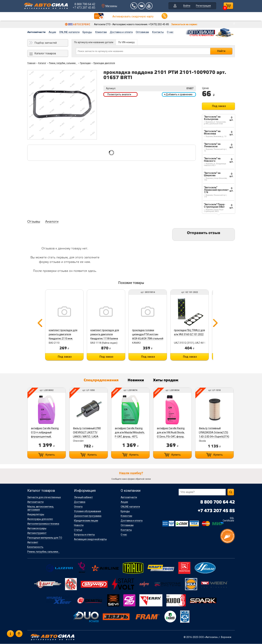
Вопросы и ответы (84, 535)
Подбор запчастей (46, 43)
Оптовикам (142, 32)
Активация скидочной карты (90, 539)
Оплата (78, 507)
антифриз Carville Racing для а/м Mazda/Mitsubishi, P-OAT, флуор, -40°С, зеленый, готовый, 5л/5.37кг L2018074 (130, 437)
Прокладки (85, 63)
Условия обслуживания (88, 511)
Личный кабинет (83, 497)
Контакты (158, 32)
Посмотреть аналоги (119, 94)
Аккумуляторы (36, 515)
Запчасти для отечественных (44, 497)
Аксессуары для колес (40, 519)
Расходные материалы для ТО (45, 538)
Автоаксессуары (37, 529)
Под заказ (219, 106)
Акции (52, 32)
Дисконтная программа (88, 516)
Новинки (136, 380)
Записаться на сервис (184, 24)
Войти (186, 6)
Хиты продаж (167, 380)
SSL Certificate (228, 520)
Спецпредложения (100, 380)
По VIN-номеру (127, 42)
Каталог (42, 63)
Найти (221, 51)
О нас (170, 32)
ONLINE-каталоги (69, 32)
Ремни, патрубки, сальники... (63, 63)
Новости (79, 525)
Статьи (78, 530)
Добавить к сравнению (178, 94)
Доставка (80, 502)
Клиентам (101, 32)
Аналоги (52, 222)
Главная (31, 63)
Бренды (87, 32)
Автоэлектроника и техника (43, 524)
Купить (50, 455)
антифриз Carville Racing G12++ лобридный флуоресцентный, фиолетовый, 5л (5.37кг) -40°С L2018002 (45, 437)
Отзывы (34, 222)
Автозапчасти (36, 32)
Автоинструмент (37, 533)
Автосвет (33, 543)
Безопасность (35, 547)
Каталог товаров (45, 53)
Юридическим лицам (86, 521)
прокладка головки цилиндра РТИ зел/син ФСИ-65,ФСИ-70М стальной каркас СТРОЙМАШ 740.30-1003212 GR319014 (149, 338)
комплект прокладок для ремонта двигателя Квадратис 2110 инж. (63, 334)
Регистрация (203, 6)
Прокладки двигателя (104, 63)
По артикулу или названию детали (94, 42)
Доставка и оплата (121, 32)
